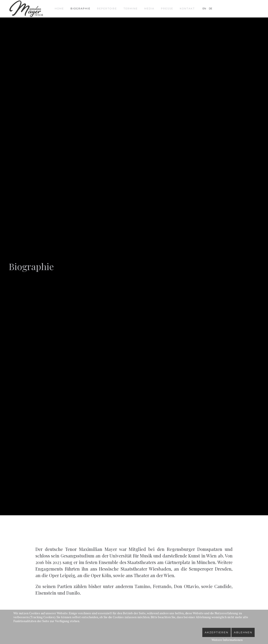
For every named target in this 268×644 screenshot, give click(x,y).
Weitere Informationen (227, 640)
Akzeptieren (217, 632)
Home (59, 9)
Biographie (80, 9)
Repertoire (107, 9)
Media (149, 9)
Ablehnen (243, 632)
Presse (167, 9)
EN (205, 9)
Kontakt (187, 9)
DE (211, 9)
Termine (131, 9)
